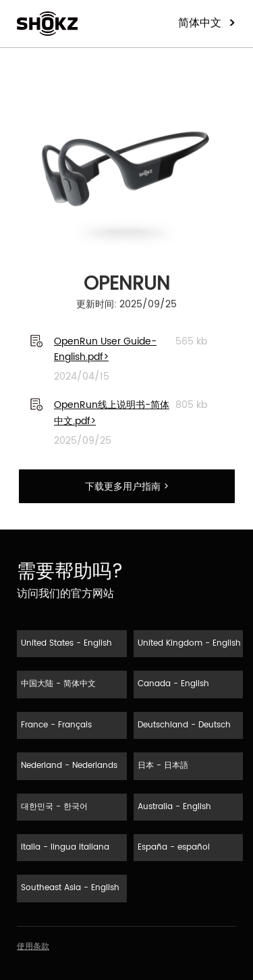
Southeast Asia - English (70, 888)
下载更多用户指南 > (127, 487)
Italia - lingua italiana (65, 847)
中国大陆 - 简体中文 (58, 684)
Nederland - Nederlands (69, 766)
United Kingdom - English (189, 643)
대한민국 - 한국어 (54, 807)
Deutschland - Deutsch (184, 725)
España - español (174, 847)
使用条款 (33, 947)
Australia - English (174, 807)
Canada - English (173, 684)
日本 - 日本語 (163, 766)
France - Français (56, 725)
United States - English (66, 643)
